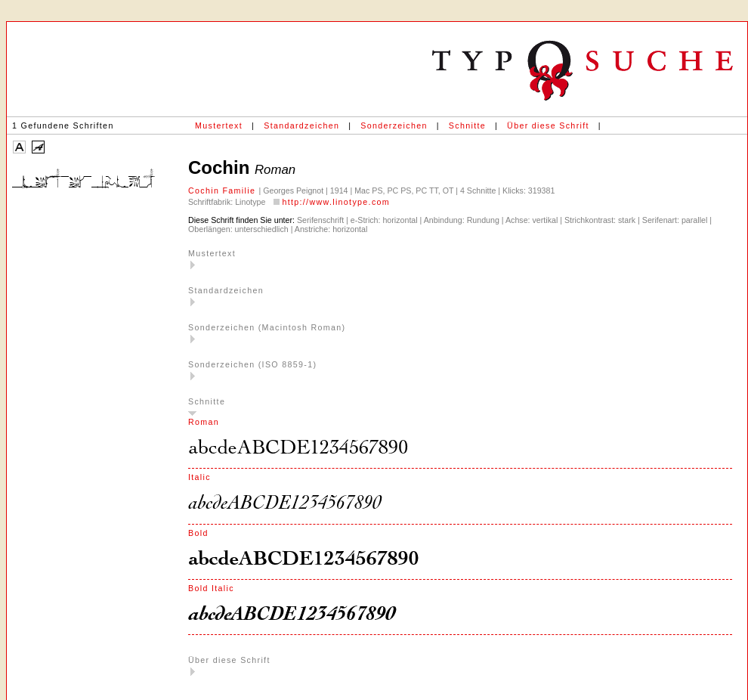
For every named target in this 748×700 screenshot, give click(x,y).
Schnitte (467, 125)
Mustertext (219, 125)
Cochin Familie (223, 190)
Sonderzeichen (394, 125)
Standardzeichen (301, 125)
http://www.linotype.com (336, 202)
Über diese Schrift (548, 125)
